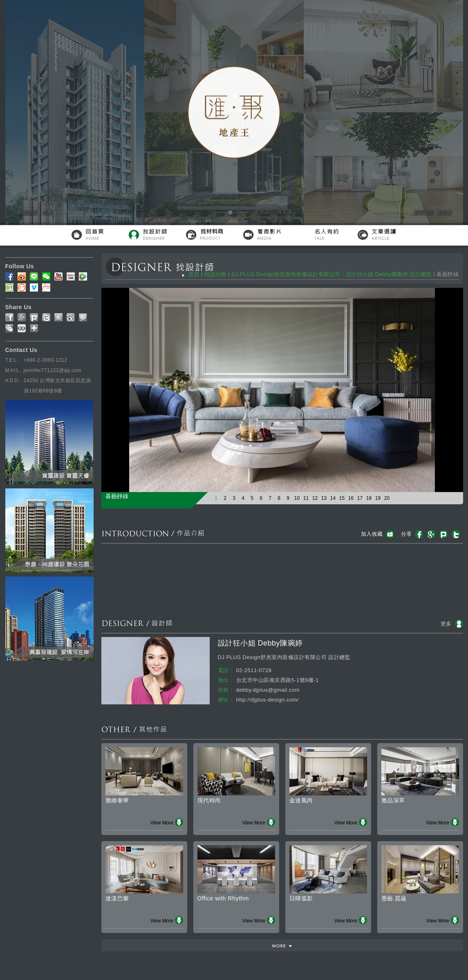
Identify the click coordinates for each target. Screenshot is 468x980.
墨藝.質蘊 (394, 898)
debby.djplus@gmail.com (268, 690)
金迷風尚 (301, 800)
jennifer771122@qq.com (53, 370)
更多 (446, 624)
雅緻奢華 (117, 800)
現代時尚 (209, 800)
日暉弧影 (301, 898)
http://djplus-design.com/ (268, 700)
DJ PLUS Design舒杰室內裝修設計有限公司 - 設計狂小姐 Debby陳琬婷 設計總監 (331, 274)
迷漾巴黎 (117, 898)
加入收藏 (372, 534)
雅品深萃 (393, 800)
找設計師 (215, 274)
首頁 (194, 274)
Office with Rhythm (223, 898)
